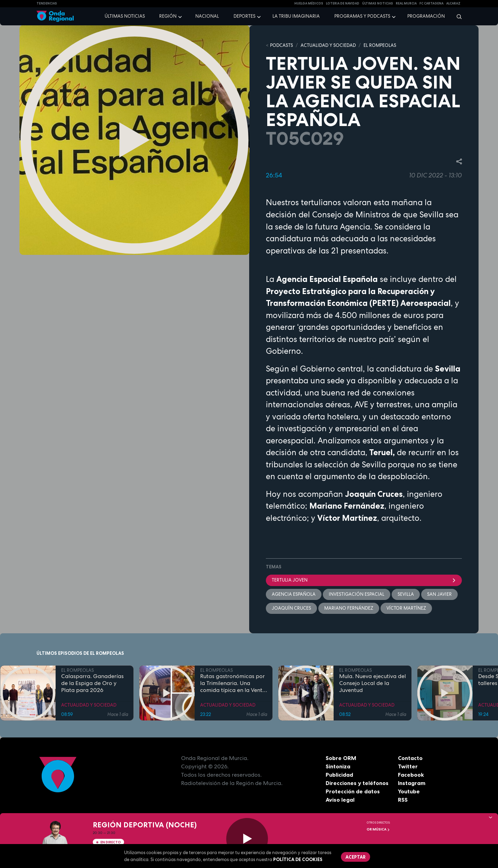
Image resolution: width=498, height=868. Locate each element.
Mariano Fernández (349, 608)
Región (168, 16)
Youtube (409, 791)
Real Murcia (406, 3)
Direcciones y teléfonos (357, 783)
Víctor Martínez (406, 608)
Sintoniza (338, 766)
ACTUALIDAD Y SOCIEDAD (328, 45)
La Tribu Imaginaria (296, 16)
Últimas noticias (125, 16)
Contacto (410, 758)
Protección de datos (353, 791)
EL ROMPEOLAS (380, 45)
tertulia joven (364, 580)
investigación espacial (357, 594)
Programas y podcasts (362, 16)
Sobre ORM (341, 758)
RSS (403, 800)
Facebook (411, 775)
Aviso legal (340, 800)
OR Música (378, 829)
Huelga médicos (309, 3)
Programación (426, 16)
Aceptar (356, 857)
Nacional (207, 16)
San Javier (439, 594)
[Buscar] (457, 16)
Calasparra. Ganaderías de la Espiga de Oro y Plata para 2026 (92, 683)
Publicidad (339, 775)
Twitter (408, 766)
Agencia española (294, 594)
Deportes (244, 16)
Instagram (412, 783)
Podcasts (281, 45)
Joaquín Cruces (291, 608)
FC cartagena (431, 3)
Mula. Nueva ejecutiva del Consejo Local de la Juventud (373, 683)
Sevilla (406, 594)
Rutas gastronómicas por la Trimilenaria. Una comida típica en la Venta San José (233, 683)
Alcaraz (453, 3)
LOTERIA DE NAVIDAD (343, 3)
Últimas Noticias (378, 3)
